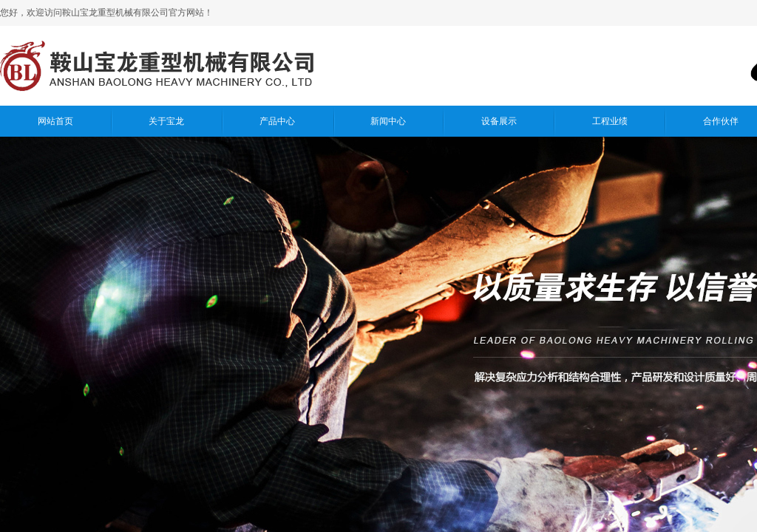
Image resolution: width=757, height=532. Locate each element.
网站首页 (55, 121)
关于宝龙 (166, 121)
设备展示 (499, 121)
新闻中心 (388, 121)
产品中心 (277, 121)
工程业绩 (610, 121)
